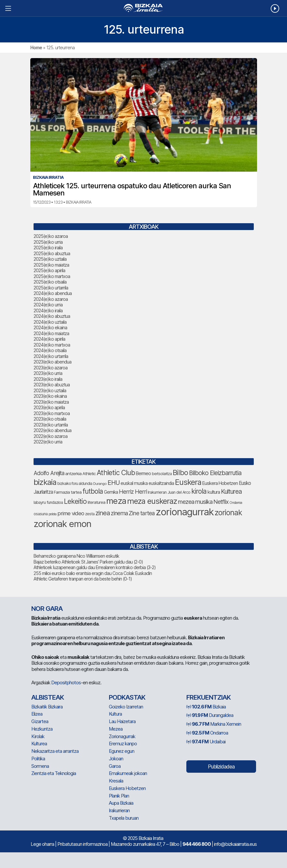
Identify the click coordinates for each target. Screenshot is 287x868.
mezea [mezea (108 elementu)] (186, 502)
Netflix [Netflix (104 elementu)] (221, 502)
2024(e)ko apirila (49, 339)
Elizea (37, 714)
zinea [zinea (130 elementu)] (103, 513)
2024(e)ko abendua (53, 293)
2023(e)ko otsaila (50, 419)
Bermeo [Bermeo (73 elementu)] (143, 473)
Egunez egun (122, 751)
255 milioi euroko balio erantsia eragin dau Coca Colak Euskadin (93, 573)
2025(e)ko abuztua (52, 253)
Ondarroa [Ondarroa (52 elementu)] (236, 503)
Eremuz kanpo (123, 744)
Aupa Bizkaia (121, 803)
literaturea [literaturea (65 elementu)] (96, 502)
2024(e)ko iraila (48, 310)
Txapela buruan (124, 818)
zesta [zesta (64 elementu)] (90, 514)
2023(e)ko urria (48, 373)
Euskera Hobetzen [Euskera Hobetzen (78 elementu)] (220, 483)
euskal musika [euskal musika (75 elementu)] (134, 483)
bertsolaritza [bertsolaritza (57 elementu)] (162, 474)
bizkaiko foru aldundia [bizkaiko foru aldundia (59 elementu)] (75, 483)
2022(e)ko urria (48, 442)
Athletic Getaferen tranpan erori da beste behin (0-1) (83, 579)
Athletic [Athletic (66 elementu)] (89, 473)
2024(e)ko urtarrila (51, 356)
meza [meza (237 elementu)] (116, 501)
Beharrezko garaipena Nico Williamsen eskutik (76, 556)
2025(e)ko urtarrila (51, 288)
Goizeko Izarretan (126, 707)
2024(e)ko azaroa (51, 299)
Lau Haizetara (122, 721)
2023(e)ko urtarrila (51, 425)
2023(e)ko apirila (49, 407)
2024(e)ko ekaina (50, 327)
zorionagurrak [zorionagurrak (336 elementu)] (185, 512)
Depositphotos (66, 682)
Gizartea (40, 721)
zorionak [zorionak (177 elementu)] (228, 513)
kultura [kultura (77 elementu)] (214, 492)
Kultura (115, 714)
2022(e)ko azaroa (50, 436)
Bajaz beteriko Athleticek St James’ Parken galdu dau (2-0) (88, 562)
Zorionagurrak (122, 736)
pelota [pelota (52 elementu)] (52, 514)
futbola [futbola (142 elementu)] (93, 491)
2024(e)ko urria (48, 305)
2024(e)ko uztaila (50, 322)
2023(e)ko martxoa (52, 413)
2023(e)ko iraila (48, 379)
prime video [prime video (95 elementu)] (71, 513)
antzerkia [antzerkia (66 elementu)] (73, 473)
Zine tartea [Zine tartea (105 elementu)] (142, 513)
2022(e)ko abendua (52, 430)
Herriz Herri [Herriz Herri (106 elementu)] (133, 492)
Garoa (115, 766)
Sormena (40, 766)
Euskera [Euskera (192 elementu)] (188, 482)
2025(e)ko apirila (49, 270)
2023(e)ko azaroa (50, 368)
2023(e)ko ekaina (50, 396)
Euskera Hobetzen (127, 788)
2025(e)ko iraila (48, 248)
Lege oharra (42, 844)
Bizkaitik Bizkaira (47, 707)
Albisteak (48, 697)
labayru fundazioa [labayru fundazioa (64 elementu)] (48, 502)
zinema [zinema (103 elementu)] (119, 513)
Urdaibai (206, 742)
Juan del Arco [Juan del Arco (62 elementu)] (179, 492)
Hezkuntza (42, 729)
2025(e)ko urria (48, 242)
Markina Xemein (214, 724)
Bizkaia (206, 707)
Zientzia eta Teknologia (54, 773)
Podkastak (127, 697)
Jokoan (116, 759)
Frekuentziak (208, 697)
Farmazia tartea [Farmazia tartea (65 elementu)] (68, 492)
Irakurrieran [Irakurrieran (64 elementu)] (157, 492)
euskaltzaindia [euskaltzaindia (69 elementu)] (161, 483)
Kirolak (38, 736)
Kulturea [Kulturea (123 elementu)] (231, 491)
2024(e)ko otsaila (50, 350)
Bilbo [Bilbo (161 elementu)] (180, 473)
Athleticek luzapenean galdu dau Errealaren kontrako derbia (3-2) (95, 567)
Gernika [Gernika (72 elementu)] (111, 492)
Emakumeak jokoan (128, 773)
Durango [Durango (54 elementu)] (100, 484)
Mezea (116, 729)
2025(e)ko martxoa (52, 276)
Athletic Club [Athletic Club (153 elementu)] (116, 473)
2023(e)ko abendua (52, 362)
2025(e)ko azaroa (51, 236)
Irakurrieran (119, 810)
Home (36, 47)
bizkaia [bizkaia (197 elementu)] (45, 482)
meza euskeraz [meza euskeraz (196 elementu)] (152, 501)
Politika (38, 759)
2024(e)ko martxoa (52, 345)
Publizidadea (221, 767)
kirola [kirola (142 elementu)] (199, 491)
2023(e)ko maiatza (51, 402)
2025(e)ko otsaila (50, 282)
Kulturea (39, 744)
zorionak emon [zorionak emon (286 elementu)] (62, 524)
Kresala (116, 781)
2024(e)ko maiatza (51, 333)
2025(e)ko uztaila (50, 259)
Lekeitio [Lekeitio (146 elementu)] (75, 501)
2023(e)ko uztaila (50, 390)
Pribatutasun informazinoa (82, 844)
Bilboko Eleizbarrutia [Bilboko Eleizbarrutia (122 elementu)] (215, 473)
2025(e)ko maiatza (51, 265)
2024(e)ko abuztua (52, 316)
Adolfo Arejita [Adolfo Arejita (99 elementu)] (49, 473)
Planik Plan (119, 796)
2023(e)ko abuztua (52, 385)
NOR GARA (47, 609)
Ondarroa (207, 733)
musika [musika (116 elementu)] (204, 502)
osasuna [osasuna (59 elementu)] (41, 514)
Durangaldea (210, 715)
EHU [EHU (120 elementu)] (114, 483)
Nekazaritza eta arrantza (55, 751)
